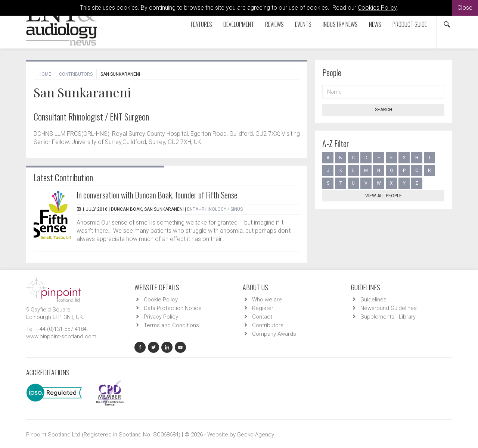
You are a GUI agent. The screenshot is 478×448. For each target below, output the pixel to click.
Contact (262, 317)
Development (239, 24)
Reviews (274, 24)
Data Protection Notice (173, 308)
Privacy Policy (161, 317)
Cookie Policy (161, 300)
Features (201, 24)
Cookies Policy (377, 8)
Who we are (267, 300)
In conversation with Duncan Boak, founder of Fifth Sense (157, 195)
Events (303, 24)
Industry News (340, 24)
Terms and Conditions (171, 325)
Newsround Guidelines (389, 308)
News (375, 24)
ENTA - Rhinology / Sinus (215, 209)
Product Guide (410, 24)
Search (384, 110)
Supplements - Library (388, 317)
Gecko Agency (256, 435)
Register (263, 308)
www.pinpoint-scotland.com (61, 336)
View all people (384, 196)
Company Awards (274, 334)
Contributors (76, 74)
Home (45, 74)
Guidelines (373, 300)
